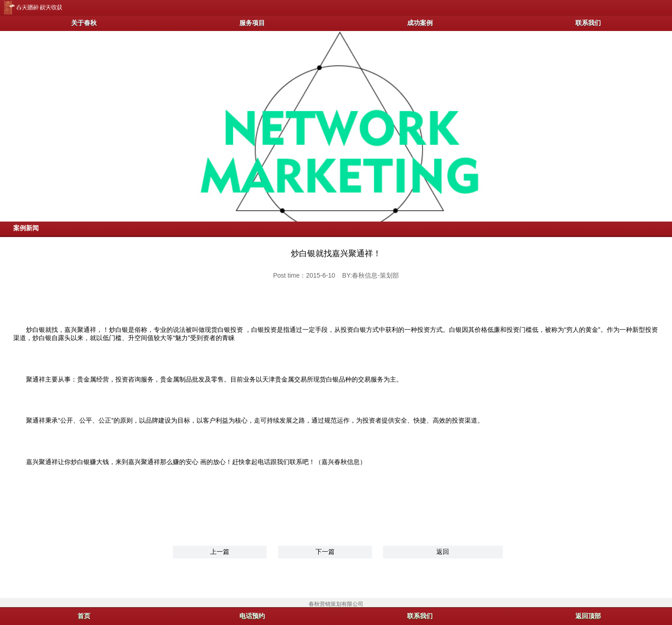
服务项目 (252, 23)
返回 (443, 552)
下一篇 (325, 552)
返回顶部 (588, 616)
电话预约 (252, 616)
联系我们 (588, 23)
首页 (84, 616)
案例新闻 (26, 228)
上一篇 (220, 552)
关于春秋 (84, 23)
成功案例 (420, 23)
